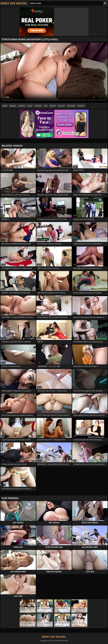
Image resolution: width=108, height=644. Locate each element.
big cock (62, 106)
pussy (30, 106)
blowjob (13, 106)
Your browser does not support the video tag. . (54, 73)
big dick (53, 106)
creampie (38, 106)
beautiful (81, 106)
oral (46, 106)
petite (5, 106)
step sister (71, 106)
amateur (22, 106)
